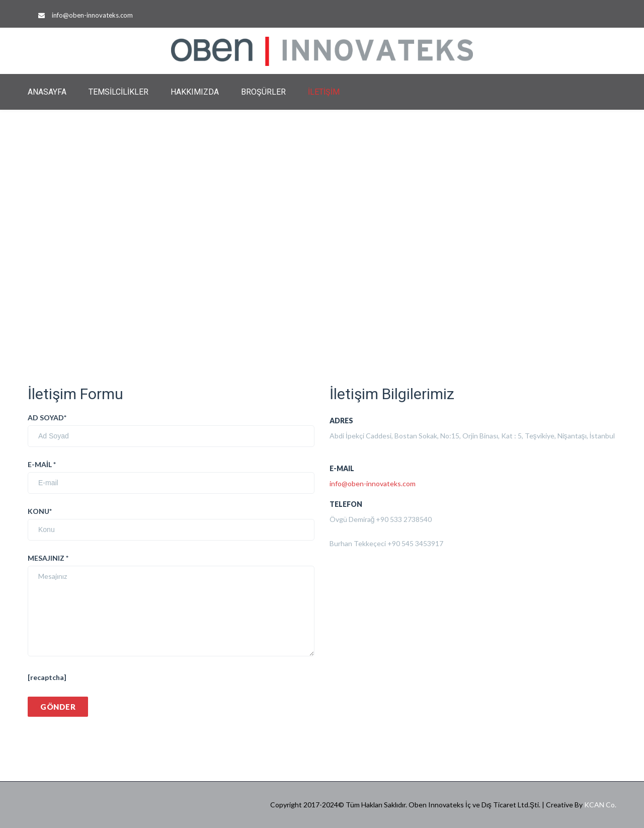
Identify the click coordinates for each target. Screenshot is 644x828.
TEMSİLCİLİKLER (118, 92)
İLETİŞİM (324, 92)
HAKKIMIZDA (195, 92)
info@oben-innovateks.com (92, 15)
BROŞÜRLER (263, 92)
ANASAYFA (47, 92)
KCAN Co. (600, 805)
